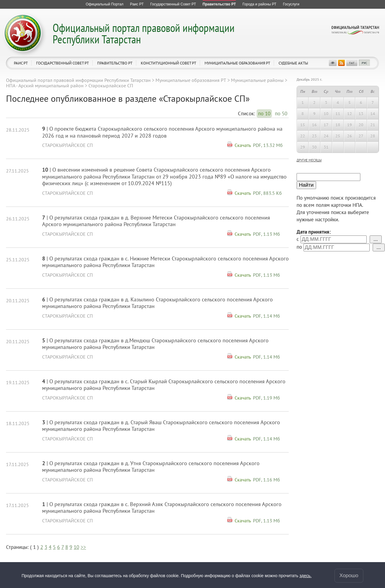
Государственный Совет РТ (62, 63)
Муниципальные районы (257, 80)
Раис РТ (21, 63)
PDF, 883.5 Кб (267, 193)
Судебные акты (293, 63)
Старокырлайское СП (68, 145)
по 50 (281, 114)
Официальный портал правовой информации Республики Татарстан (144, 33)
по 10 (264, 114)
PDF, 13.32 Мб (268, 145)
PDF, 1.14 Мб (266, 316)
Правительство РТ (115, 63)
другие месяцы (309, 160)
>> (83, 547)
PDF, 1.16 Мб (266, 480)
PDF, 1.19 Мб (266, 398)
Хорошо (349, 576)
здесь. (306, 576)
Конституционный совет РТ (168, 63)
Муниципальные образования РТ (237, 63)
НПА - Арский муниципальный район (45, 86)
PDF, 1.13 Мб (266, 234)
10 (76, 547)
